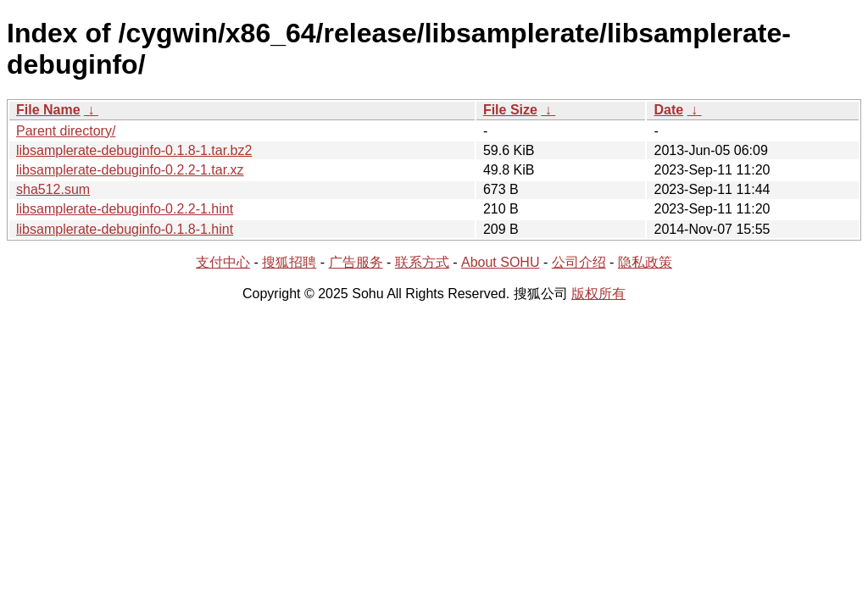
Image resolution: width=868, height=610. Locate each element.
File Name (48, 110)
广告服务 (356, 262)
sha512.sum (53, 189)
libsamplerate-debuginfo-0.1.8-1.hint (125, 229)
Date (668, 110)
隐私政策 (645, 262)
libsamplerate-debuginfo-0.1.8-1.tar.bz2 (134, 150)
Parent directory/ (66, 131)
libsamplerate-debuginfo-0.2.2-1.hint (125, 209)
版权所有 (598, 294)
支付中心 (223, 262)
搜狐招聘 (289, 262)
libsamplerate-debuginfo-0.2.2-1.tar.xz (130, 170)
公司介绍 (579, 262)
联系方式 (422, 262)
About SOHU (500, 262)
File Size (510, 110)
